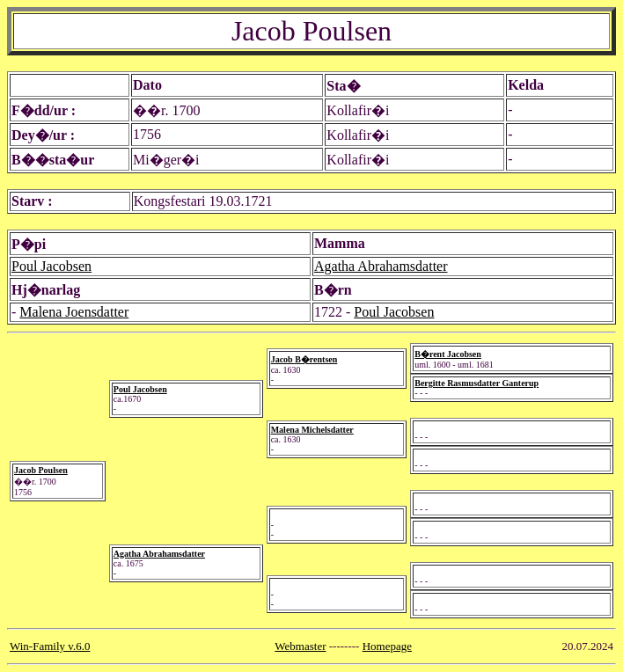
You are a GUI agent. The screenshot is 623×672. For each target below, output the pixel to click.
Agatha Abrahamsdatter (381, 266)
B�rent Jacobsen (448, 354)
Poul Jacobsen (51, 266)
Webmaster (300, 646)
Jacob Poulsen (41, 470)
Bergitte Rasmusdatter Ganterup (476, 383)
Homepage (387, 646)
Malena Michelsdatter (312, 430)
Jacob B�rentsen (304, 359)
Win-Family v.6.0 (50, 646)
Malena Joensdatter (74, 312)
